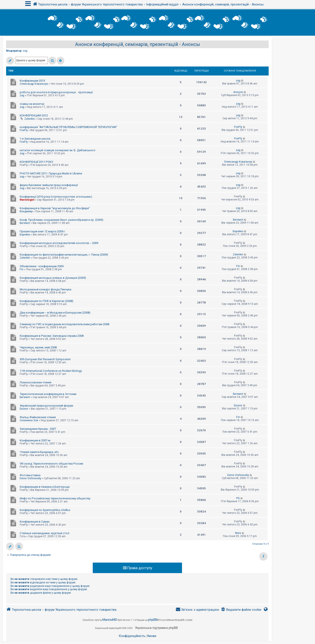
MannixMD (110, 620)
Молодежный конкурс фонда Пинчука (45, 289)
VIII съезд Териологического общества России (51, 464)
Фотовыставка (30, 475)
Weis (238, 533)
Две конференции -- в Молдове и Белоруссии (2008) (55, 313)
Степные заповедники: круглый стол (45, 533)
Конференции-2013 (32, 81)
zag (25, 51)
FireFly (24, 130)
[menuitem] (241, 610)
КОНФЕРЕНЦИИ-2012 (34, 115)
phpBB (153, 620)
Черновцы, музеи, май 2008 (38, 347)
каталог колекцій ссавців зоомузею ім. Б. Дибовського (58, 150)
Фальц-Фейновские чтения (38, 417)
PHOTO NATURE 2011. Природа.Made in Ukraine (51, 173)
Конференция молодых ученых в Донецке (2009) (53, 278)
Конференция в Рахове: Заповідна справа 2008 (52, 336)
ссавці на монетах (32, 104)
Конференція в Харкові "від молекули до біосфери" (55, 208)
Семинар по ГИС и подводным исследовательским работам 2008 (64, 324)
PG (238, 498)
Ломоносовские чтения (36, 382)
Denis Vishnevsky (31, 478)
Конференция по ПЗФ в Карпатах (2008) (46, 301)
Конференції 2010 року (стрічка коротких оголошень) (56, 197)
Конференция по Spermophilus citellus (45, 510)
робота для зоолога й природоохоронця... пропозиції (56, 92)
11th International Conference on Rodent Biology (51, 371)
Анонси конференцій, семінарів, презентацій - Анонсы (137, 44)
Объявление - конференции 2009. (42, 266)
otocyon (238, 92)
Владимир (26, 211)
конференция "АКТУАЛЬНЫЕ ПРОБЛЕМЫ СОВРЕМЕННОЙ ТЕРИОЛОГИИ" (68, 127)
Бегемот (25, 223)
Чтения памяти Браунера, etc (39, 452)
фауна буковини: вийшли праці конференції (49, 185)
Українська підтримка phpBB (156, 628)
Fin (22, 269)
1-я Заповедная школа (35, 139)
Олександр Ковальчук (34, 84)
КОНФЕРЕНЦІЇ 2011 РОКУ (36, 162)
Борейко (25, 235)
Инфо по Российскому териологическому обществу (55, 498)
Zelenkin (30, 119)
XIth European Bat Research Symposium (45, 359)
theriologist (27, 200)
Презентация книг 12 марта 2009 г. (43, 231)
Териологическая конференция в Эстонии (48, 394)
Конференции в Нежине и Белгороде (45, 487)
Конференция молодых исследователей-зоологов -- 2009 (59, 243)
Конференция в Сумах (35, 522)
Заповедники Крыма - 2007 (38, 429)
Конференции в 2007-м (35, 440)
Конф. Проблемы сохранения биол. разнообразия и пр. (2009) (61, 220)
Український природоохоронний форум (46, 406)
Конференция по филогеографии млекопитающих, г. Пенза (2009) (64, 255)
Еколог (24, 409)
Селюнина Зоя (29, 420)
